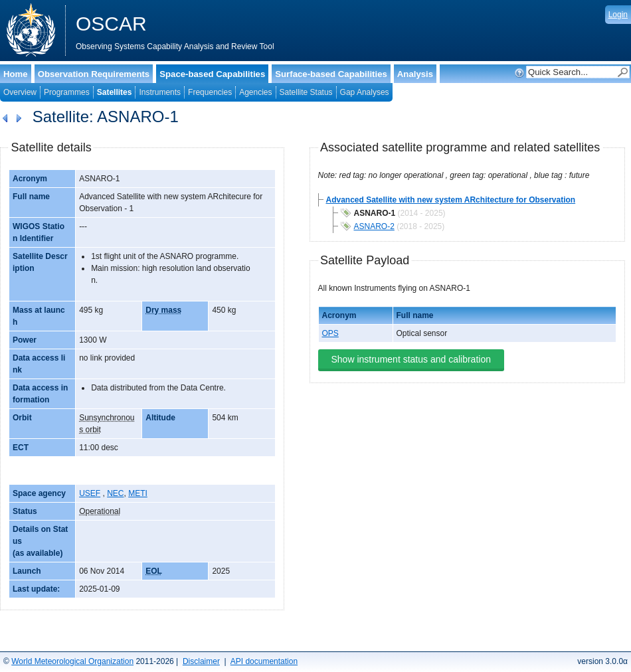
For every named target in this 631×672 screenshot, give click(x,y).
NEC (115, 493)
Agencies (255, 92)
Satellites (115, 92)
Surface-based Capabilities (331, 74)
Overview (20, 92)
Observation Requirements (94, 74)
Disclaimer (201, 661)
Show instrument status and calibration (411, 359)
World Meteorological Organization (72, 661)
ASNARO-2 (374, 226)
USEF (90, 493)
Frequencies (210, 92)
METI (138, 493)
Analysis (415, 74)
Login (618, 15)
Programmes (67, 92)
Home (16, 74)
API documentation (264, 661)
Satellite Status (306, 92)
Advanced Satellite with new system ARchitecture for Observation (451, 200)
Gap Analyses (365, 92)
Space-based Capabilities (212, 74)
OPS (330, 333)
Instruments (160, 92)
